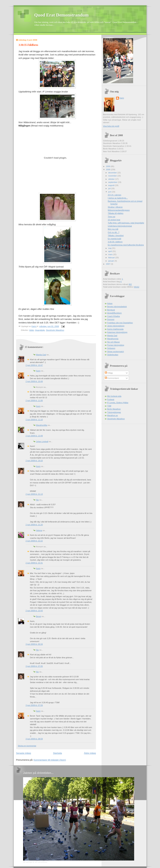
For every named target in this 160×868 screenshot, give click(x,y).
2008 (108, 170)
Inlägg (109, 373)
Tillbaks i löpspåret (116, 235)
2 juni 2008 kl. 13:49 (34, 436)
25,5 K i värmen (114, 195)
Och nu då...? (113, 232)
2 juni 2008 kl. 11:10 (34, 420)
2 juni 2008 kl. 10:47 (34, 365)
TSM (109, 406)
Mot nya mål (113, 229)
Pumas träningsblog (116, 345)
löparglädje (40, 330)
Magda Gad (41, 355)
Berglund (111, 310)
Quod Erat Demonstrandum (62, 15)
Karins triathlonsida (115, 329)
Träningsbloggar (114, 412)
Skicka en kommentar (27, 746)
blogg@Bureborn (115, 313)
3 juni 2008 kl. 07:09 (34, 705)
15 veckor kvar (114, 220)
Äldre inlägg (90, 753)
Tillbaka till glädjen (116, 213)
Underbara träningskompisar (120, 226)
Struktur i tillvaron (115, 207)
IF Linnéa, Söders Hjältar (118, 403)
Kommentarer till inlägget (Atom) (50, 760)
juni (110, 192)
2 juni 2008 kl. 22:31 (34, 563)
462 (130, 284)
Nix (37, 500)
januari (111, 261)
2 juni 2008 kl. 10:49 (34, 381)
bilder (32, 330)
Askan (110, 303)
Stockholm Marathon (55, 330)
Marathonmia (113, 339)
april (110, 251)
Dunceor (111, 319)
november (113, 176)
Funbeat (111, 399)
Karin (38, 371)
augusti (112, 185)
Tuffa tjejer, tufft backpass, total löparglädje (126, 223)
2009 (108, 166)
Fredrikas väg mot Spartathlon (120, 323)
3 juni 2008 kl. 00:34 (34, 644)
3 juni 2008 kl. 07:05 (34, 666)
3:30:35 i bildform (115, 242)
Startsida (58, 753)
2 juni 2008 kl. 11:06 (34, 400)
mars (111, 254)
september (113, 182)
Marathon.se (113, 415)
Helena (39, 530)
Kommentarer (112, 378)
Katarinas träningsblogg (117, 332)
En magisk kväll (114, 239)
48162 (137, 287)
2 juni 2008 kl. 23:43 (34, 611)
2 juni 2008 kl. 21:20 (34, 525)
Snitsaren (111, 348)
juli (110, 188)
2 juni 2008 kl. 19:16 (34, 461)
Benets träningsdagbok (117, 307)
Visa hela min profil (111, 126)
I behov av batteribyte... (118, 198)
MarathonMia (42, 425)
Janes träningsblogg (116, 326)
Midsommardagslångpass (119, 210)
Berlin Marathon (114, 409)
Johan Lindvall (42, 441)
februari (112, 258)
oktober (112, 179)
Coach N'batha (114, 316)
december (113, 173)
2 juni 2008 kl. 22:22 (34, 541)
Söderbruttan (113, 355)
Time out (111, 217)
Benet (39, 616)
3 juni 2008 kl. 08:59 (34, 739)
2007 (108, 264)
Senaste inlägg (24, 753)
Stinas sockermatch (116, 352)
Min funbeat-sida (114, 396)
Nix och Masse (113, 342)
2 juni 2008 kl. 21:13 (34, 494)
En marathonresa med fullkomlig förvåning (126, 245)
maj (110, 248)
